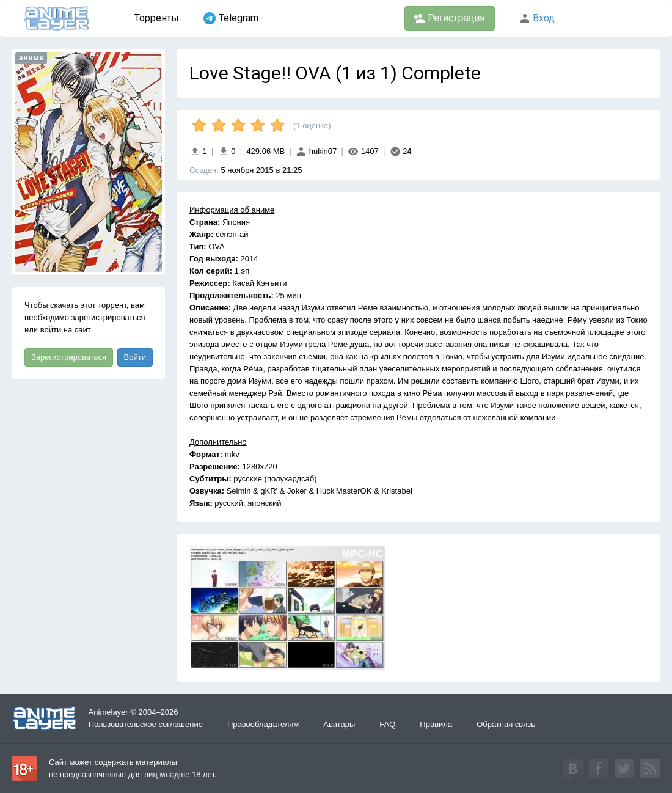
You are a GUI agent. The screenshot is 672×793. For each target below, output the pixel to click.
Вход (537, 18)
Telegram (231, 18)
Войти (135, 357)
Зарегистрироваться (69, 357)
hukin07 (316, 151)
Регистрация (450, 18)
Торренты (157, 18)
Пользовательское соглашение (146, 724)
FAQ (387, 724)
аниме (31, 58)
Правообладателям (263, 724)
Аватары (339, 724)
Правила (436, 724)
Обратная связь (506, 724)
